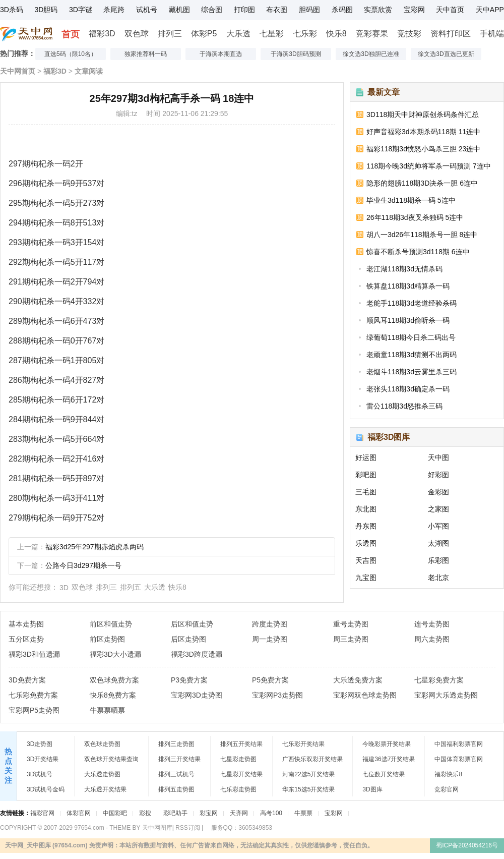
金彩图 (438, 492)
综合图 (212, 10)
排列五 (131, 587)
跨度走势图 (270, 624)
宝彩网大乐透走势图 (446, 695)
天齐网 (239, 813)
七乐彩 (305, 34)
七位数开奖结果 (384, 774)
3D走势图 (40, 744)
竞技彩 (409, 34)
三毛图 (366, 492)
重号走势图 (351, 624)
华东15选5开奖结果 (308, 789)
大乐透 (238, 34)
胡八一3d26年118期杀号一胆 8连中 (422, 235)
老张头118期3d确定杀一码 (408, 389)
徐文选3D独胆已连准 (371, 54)
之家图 (438, 509)
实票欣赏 (378, 10)
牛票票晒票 (107, 710)
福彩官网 (42, 813)
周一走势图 (270, 639)
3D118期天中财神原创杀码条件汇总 (423, 114)
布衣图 (277, 10)
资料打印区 (451, 34)
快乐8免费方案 (113, 695)
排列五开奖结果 (241, 744)
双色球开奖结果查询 (111, 759)
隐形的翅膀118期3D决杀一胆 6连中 (422, 183)
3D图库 (372, 789)
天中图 (438, 457)
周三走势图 (351, 639)
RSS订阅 (188, 828)
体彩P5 (204, 34)
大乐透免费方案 (358, 680)
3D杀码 (12, 10)
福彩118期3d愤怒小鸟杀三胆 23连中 (423, 149)
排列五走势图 (176, 789)
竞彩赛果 (372, 34)
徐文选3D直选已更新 (446, 54)
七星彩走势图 (238, 759)
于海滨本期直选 (221, 54)
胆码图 (309, 10)
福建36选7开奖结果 (389, 759)
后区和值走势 (192, 624)
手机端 (492, 34)
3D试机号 (40, 774)
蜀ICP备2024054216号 (467, 845)
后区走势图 (188, 639)
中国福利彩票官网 (459, 744)
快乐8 (336, 34)
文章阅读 (89, 71)
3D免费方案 (27, 680)
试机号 (147, 10)
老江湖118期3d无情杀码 (404, 269)
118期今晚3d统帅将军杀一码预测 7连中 (429, 166)
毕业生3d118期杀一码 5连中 (411, 200)
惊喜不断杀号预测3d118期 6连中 (418, 252)
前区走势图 (107, 639)
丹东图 (366, 526)
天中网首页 (18, 71)
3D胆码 (46, 10)
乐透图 (366, 543)
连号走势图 (432, 624)
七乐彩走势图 (238, 789)
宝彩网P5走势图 (34, 710)
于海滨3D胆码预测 (296, 54)
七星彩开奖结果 (241, 774)
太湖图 (438, 543)
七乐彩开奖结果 (303, 744)
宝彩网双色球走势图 (365, 695)
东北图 (366, 509)
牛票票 (303, 813)
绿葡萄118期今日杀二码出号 (411, 337)
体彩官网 (79, 813)
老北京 (438, 578)
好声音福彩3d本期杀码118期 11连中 (423, 132)
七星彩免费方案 (439, 680)
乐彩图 (438, 560)
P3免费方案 (189, 680)
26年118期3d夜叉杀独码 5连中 (415, 217)
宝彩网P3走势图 (277, 695)
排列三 (170, 34)
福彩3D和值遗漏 (34, 654)
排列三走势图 (176, 744)
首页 (71, 34)
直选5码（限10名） (71, 54)
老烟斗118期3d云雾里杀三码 (412, 372)
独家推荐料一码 (146, 54)
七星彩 (272, 34)
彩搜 (145, 813)
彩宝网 (209, 813)
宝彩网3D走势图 (197, 695)
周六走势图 (432, 639)
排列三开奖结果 (179, 759)
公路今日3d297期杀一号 (83, 565)
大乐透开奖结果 (105, 789)
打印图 (244, 10)
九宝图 (366, 578)
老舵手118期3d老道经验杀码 (412, 303)
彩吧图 (366, 475)
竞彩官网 (447, 789)
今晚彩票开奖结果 (387, 744)
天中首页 (450, 10)
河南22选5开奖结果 (308, 774)
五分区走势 (26, 639)
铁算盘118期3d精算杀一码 (408, 286)
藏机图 (179, 10)
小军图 (438, 526)
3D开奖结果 (43, 759)
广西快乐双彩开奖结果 (312, 759)
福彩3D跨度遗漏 (197, 654)
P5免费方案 (270, 680)
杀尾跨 (114, 10)
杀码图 (342, 10)
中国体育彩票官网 (459, 759)
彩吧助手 (175, 813)
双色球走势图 (102, 744)
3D (64, 588)
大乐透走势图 (102, 774)
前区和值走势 (111, 624)
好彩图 (438, 475)
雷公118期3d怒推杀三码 (404, 406)
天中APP (490, 10)
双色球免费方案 (114, 680)
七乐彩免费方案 (33, 695)
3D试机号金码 (46, 789)
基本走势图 (26, 624)
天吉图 (366, 560)
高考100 (271, 813)
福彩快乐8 (448, 774)
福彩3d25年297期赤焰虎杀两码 (94, 547)
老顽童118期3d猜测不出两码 (412, 355)
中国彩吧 (115, 813)
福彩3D (102, 34)
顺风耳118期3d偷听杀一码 (408, 320)
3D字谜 (81, 10)
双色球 (137, 34)
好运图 (366, 457)
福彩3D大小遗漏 (115, 654)
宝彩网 (414, 10)
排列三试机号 (176, 774)
